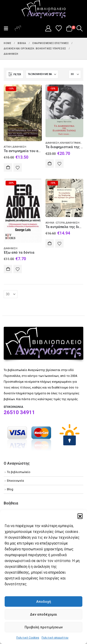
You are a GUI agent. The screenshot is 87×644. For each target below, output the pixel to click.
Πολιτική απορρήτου (55, 638)
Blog (10, 489)
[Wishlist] (59, 28)
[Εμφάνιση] (75, 74)
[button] (80, 516)
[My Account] (48, 28)
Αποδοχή (44, 602)
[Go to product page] (23, 113)
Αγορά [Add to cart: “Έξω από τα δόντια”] (8, 269)
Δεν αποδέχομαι (43, 614)
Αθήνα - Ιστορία (55, 223)
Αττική (8, 147)
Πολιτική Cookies (28, 638)
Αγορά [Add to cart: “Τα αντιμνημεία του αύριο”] (8, 167)
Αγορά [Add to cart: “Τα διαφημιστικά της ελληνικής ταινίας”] (50, 164)
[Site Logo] (44, 10)
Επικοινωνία (15, 481)
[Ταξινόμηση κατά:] (42, 74)
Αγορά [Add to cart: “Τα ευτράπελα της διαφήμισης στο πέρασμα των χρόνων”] (50, 243)
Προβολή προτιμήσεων (44, 627)
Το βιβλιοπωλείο (19, 472)
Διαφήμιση (19, 147)
